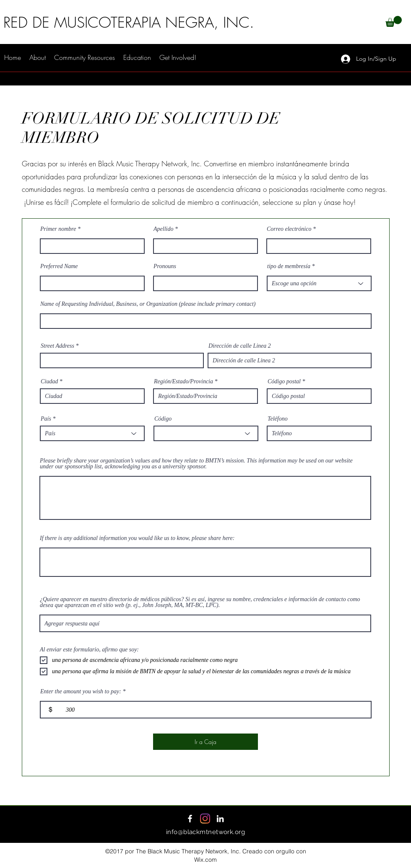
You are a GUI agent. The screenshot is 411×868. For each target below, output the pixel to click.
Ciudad (49, 382)
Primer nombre (58, 229)
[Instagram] (205, 819)
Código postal (284, 382)
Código (163, 419)
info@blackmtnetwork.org (205, 832)
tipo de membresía (289, 266)
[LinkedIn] (220, 819)
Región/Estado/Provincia (183, 382)
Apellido (163, 229)
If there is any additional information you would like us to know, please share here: (137, 538)
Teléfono (278, 419)
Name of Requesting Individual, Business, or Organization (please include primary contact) (148, 304)
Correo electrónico (289, 229)
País (46, 419)
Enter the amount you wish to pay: (81, 692)
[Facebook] (190, 819)
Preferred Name (59, 266)
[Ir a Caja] (205, 742)
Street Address (57, 346)
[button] (394, 21)
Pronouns (165, 266)
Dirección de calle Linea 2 (240, 346)
